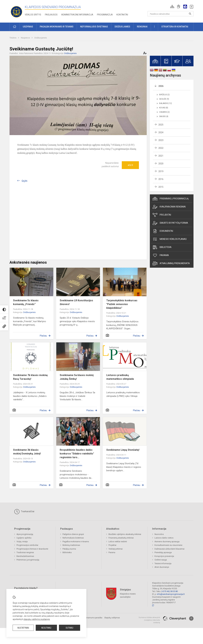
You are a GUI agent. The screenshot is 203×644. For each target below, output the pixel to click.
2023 (161, 140)
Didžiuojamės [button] (122, 27)
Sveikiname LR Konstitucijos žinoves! (76, 302)
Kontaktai (122, 15)
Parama (161, 255)
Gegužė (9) (164, 99)
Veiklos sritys (33, 15)
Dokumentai (163, 231)
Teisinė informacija (163, 563)
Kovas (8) (164, 108)
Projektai (162, 215)
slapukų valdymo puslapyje (37, 619)
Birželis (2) (164, 95)
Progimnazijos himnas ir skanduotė (32, 549)
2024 (161, 132)
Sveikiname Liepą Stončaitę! (123, 450)
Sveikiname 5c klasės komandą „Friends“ (26, 302)
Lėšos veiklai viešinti (118, 542)
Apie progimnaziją (25, 534)
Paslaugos (51, 15)
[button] (172, 7)
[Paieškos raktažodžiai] (170, 14)
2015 (161, 187)
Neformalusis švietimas (73, 538)
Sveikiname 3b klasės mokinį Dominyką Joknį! (27, 452)
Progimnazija (105, 15)
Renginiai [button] (142, 27)
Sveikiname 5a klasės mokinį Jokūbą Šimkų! (77, 377)
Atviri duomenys (162, 567)
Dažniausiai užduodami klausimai (169, 549)
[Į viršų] (191, 618)
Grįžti (24, 181)
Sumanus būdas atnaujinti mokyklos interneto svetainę (149, 620)
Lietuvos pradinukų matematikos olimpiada (120, 377)
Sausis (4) (164, 116)
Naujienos (26, 38)
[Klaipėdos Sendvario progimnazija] (17, 11)
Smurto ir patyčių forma (170, 223)
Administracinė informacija (77, 15)
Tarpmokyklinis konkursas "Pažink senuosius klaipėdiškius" (122, 304)
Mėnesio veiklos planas (170, 239)
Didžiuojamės (41, 38)
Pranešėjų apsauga (163, 552)
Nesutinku (46, 628)
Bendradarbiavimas (25, 556)
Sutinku (69, 628)
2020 (161, 164)
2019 (161, 171)
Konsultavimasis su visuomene (168, 545)
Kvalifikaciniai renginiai (169, 207)
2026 (161, 86)
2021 (161, 156)
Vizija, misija (22, 542)
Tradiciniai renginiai (25, 552)
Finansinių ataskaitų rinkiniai (121, 538)
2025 (161, 125)
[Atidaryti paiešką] (190, 14)
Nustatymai (23, 628)
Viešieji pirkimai (116, 549)
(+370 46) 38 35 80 (170, 591)
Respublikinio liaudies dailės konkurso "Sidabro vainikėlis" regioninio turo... (77, 454)
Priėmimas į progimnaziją (171, 199)
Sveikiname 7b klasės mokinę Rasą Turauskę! (30, 377)
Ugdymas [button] (28, 27)
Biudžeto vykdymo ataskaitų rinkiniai (125, 534)
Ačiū (130, 165)
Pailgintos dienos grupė (73, 534)
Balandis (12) (166, 103)
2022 (161, 148)
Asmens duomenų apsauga (167, 542)
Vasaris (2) (164, 112)
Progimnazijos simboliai (27, 545)
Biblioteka (162, 247)
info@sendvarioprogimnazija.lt (171, 594)
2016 (161, 179)
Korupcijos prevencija (164, 556)
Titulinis (13, 38)
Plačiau (43, 336)
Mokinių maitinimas (71, 545)
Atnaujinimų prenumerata (171, 263)
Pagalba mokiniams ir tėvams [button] (57, 27)
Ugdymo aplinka (24, 538)
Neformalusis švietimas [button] (94, 27)
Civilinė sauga (161, 560)
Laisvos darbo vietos (164, 538)
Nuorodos (159, 534)
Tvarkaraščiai (24, 512)
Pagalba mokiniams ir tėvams (76, 542)
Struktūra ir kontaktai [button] (175, 27)
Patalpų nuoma (69, 549)
